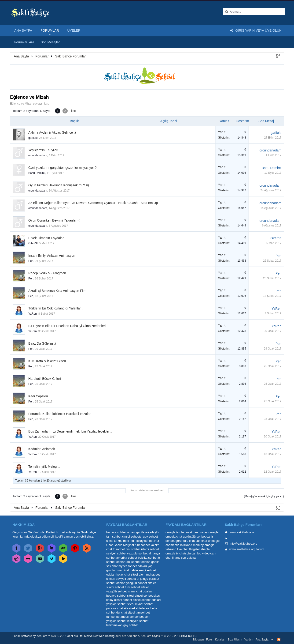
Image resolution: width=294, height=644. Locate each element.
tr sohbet (119, 549)
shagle (205, 549)
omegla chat (174, 537)
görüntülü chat (185, 541)
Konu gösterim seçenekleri (147, 490)
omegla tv (172, 532)
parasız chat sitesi (118, 608)
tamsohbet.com (140, 617)
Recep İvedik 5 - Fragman (47, 273)
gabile (155, 562)
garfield (33, 138)
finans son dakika (184, 558)
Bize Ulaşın (235, 640)
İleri (73, 111)
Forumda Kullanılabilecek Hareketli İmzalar (59, 414)
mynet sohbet (144, 604)
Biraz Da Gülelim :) (42, 343)
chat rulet (186, 532)
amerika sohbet (127, 558)
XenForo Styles (150, 636)
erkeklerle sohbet (143, 608)
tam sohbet (114, 537)
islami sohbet (150, 549)
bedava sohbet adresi (121, 532)
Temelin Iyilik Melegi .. (44, 467)
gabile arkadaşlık (148, 532)
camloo (196, 553)
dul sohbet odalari (138, 562)
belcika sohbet (148, 558)
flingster (195, 549)
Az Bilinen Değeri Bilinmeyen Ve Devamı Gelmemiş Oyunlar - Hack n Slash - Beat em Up (93, 203)
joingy (144, 579)
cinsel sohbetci (132, 537)
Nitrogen (198, 640)
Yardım (249, 640)
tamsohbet (143, 612)
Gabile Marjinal (124, 545)
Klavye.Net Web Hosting (99, 636)
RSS (279, 640)
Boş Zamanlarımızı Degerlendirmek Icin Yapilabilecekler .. (70, 431)
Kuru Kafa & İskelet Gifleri (47, 361)
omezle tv (172, 553)
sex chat (112, 566)
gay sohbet (131, 625)
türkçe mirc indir (125, 541)
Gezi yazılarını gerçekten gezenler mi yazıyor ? (62, 168)
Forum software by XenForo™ (48, 636)
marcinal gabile (128, 570)
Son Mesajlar (50, 42)
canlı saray (200, 532)
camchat (201, 541)
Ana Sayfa (23, 30)
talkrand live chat (177, 549)
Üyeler (74, 30)
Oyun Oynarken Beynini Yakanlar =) (54, 220)
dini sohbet (133, 549)
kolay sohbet (145, 541)
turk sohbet (142, 545)
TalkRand (186, 545)
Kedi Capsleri (38, 396)
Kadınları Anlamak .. (43, 449)
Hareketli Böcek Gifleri (45, 379)
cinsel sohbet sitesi (148, 596)
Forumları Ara (24, 42)
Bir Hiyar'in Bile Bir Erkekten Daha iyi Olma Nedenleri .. (68, 326)
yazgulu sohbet (137, 553)
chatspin (185, 553)
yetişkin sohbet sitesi (120, 604)
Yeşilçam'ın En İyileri (43, 150)
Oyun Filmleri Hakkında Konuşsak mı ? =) (59, 185)
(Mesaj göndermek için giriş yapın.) (264, 496)
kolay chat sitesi (127, 574)
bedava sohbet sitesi (120, 596)
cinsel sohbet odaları (147, 600)
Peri (31, 261)
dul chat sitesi (126, 612)
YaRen (33, 314)
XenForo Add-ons (126, 636)
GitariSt (33, 243)
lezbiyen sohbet (138, 621)
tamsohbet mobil (117, 617)
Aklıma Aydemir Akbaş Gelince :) (52, 132)
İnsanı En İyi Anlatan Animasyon (52, 256)
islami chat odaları (140, 591)
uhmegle (214, 541)
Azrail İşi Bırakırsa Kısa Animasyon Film (57, 291)
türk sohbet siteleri (137, 587)
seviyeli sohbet (116, 553)
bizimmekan (114, 625)
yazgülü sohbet (116, 591)
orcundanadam (38, 155)
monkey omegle (204, 545)
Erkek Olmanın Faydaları (46, 238)
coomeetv (172, 545)
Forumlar (50, 30)
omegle (214, 532)
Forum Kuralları (216, 640)
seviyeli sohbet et (128, 579)
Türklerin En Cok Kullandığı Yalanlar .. (56, 308)
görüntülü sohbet (194, 537)
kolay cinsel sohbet (119, 600)
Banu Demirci (37, 173)
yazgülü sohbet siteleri (141, 583)
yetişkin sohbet (116, 621)
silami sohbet (115, 587)
